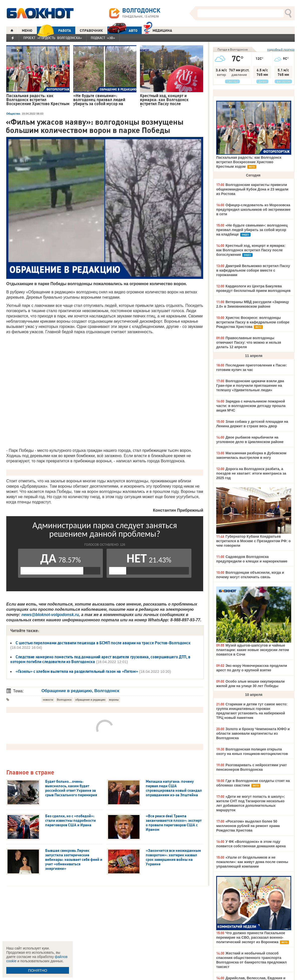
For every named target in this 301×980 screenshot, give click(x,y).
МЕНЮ (27, 31)
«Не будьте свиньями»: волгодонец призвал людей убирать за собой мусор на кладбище (252, 230)
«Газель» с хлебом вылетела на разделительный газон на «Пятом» (77, 671)
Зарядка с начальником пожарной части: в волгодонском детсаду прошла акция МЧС (251, 406)
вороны (114, 700)
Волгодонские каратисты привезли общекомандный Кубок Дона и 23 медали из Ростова (252, 189)
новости (48, 700)
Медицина (158, 30)
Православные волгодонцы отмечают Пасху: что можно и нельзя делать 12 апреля (249, 342)
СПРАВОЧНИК (91, 31)
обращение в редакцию (90, 700)
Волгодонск (64, 700)
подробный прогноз (281, 49)
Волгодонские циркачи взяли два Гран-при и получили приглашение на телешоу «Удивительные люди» (250, 385)
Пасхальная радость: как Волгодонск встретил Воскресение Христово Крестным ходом (249, 162)
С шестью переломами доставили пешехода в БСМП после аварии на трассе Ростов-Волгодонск (103, 643)
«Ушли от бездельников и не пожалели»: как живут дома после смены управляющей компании (252, 862)
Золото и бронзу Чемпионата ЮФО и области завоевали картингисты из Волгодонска (253, 733)
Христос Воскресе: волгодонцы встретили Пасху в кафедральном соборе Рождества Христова (253, 322)
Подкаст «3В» (103, 38)
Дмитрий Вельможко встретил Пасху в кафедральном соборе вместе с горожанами (253, 270)
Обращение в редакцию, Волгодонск (80, 691)
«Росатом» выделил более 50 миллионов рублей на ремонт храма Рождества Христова (248, 826)
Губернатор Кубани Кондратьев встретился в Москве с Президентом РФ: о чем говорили (253, 541)
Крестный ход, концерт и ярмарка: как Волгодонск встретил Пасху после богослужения (251, 250)
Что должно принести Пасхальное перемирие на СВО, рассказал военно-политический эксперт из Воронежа (251, 937)
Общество (13, 114)
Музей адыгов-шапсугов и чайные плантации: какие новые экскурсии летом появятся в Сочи (253, 650)
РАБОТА (54, 30)
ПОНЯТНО (38, 970)
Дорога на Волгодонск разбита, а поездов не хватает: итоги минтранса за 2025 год (251, 473)
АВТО (122, 30)
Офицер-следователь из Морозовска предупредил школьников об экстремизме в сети (253, 210)
